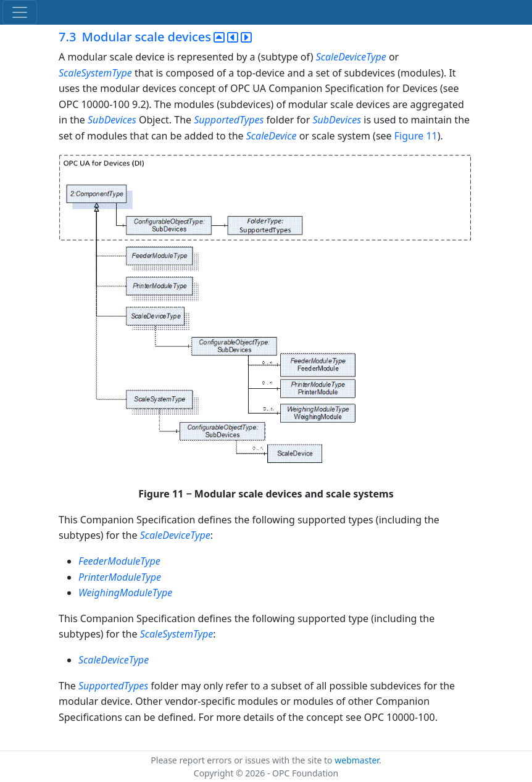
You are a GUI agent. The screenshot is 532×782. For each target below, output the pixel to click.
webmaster (357, 760)
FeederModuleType (119, 561)
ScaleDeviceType (351, 57)
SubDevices (112, 120)
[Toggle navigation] (20, 12)
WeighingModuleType (125, 593)
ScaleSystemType (95, 73)
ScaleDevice (272, 136)
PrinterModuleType (120, 577)
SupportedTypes (229, 120)
